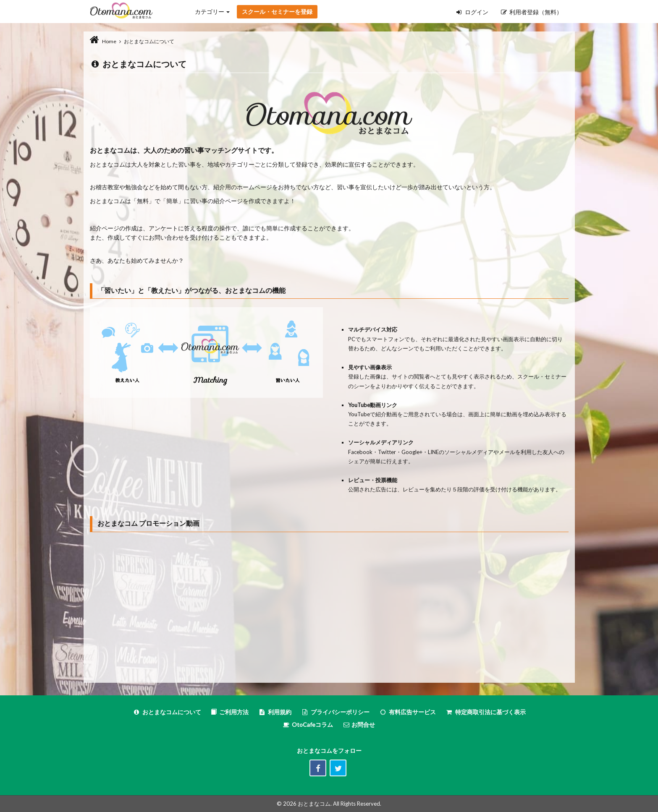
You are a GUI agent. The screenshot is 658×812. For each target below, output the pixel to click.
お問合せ (359, 725)
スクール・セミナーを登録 (277, 12)
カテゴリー (212, 12)
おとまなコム (314, 804)
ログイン (472, 12)
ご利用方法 (230, 712)
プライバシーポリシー (335, 712)
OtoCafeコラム (312, 725)
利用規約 (275, 712)
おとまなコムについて (167, 712)
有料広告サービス (408, 712)
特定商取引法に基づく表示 (486, 712)
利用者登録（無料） (532, 12)
